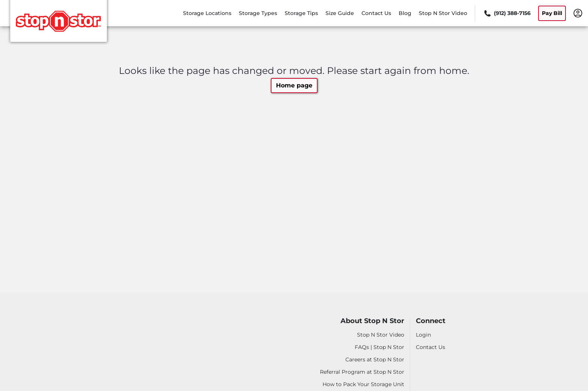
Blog (405, 13)
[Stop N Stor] (58, 24)
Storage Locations (207, 13)
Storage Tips (301, 13)
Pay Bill (552, 13)
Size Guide (340, 13)
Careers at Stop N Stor (375, 359)
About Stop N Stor (372, 321)
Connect (431, 321)
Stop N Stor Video (443, 13)
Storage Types (258, 13)
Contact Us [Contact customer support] (430, 347)
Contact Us (376, 13)
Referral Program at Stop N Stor (362, 372)
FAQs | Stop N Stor (379, 347)
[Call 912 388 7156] (507, 13)
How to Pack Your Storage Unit (363, 384)
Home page (294, 85)
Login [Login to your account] (423, 335)
